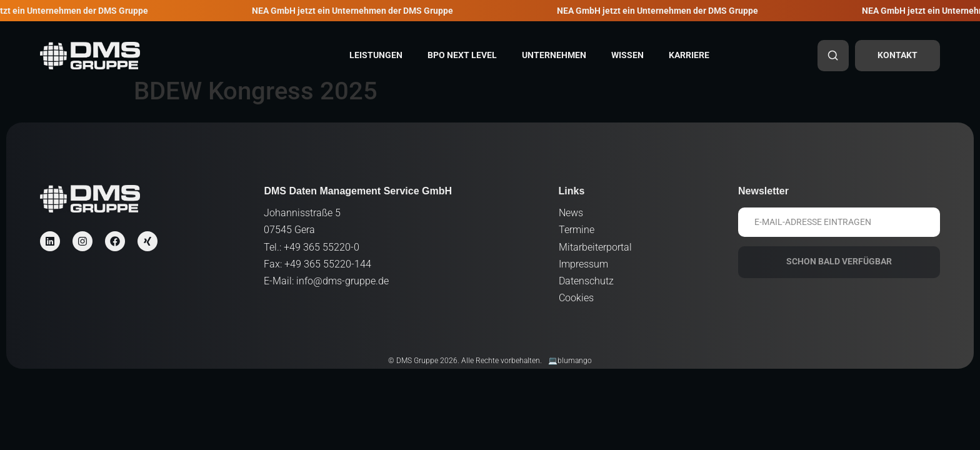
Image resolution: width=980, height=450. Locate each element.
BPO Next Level (462, 55)
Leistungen (376, 55)
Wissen (627, 55)
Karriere (689, 55)
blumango (575, 361)
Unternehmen (554, 55)
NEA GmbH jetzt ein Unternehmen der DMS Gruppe (359, 11)
